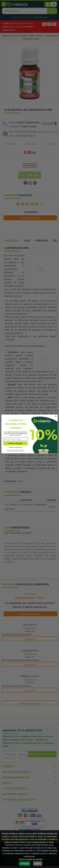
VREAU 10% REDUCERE (15, 444)
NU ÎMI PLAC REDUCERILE (15, 447)
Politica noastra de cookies (31, 859)
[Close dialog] (56, 416)
